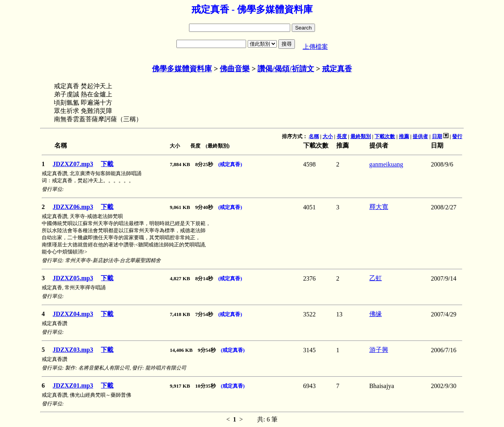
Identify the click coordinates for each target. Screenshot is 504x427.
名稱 (314, 136)
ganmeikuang (386, 164)
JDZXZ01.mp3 (73, 385)
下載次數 (385, 136)
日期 (437, 136)
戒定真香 (337, 69)
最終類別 (361, 136)
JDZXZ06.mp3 (73, 207)
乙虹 (376, 278)
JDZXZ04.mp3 (73, 314)
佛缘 (376, 314)
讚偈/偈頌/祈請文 (286, 69)
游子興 (379, 350)
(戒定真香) (230, 164)
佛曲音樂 (235, 69)
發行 (457, 136)
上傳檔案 (315, 47)
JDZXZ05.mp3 (73, 278)
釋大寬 (379, 207)
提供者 (420, 136)
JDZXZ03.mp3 (73, 350)
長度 (342, 136)
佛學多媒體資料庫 (182, 69)
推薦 (404, 136)
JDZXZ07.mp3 (73, 164)
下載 (107, 164)
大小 (328, 136)
